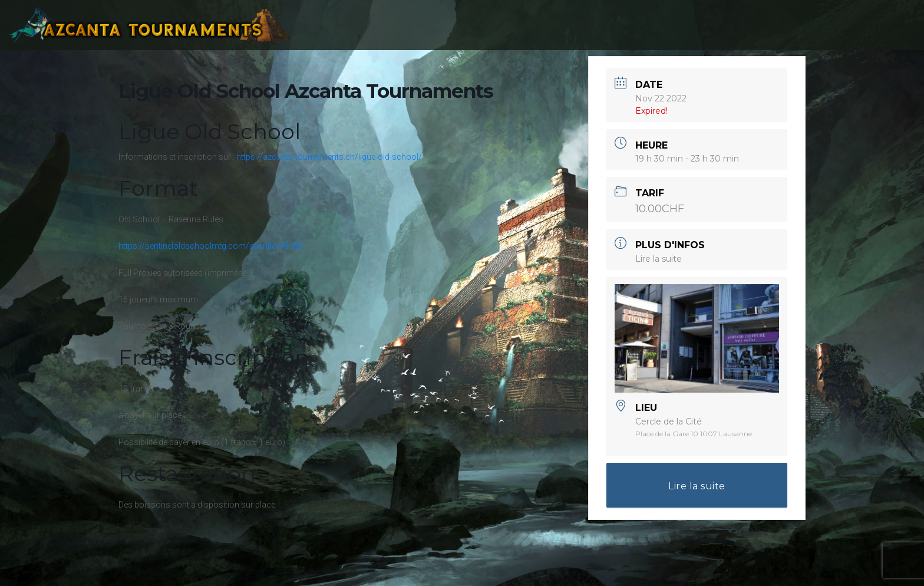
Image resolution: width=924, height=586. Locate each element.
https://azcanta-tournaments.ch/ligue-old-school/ (329, 157)
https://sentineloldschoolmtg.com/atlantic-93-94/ (211, 246)
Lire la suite (659, 259)
